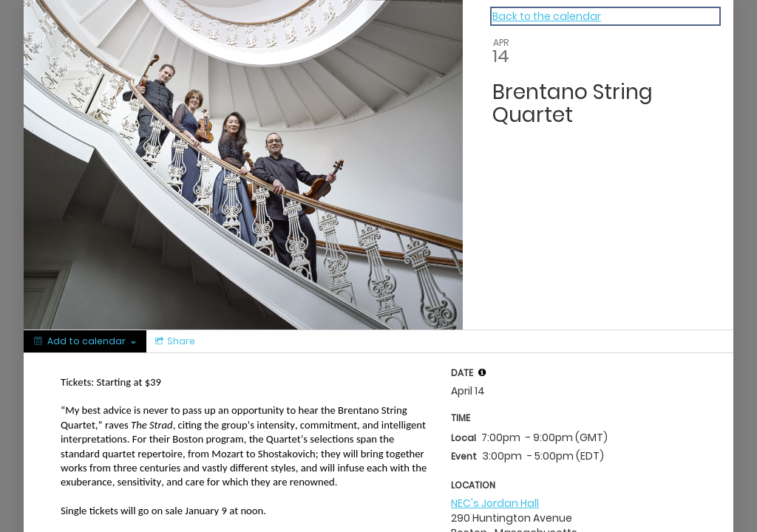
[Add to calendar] (85, 341)
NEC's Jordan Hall (495, 503)
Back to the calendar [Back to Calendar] (547, 16)
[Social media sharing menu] (174, 341)
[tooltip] (482, 372)
